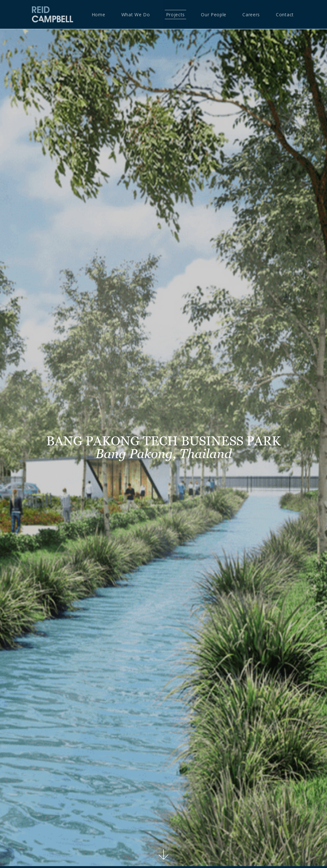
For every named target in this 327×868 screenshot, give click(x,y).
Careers (251, 15)
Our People (214, 15)
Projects (176, 15)
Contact (285, 15)
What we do (136, 15)
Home (99, 15)
